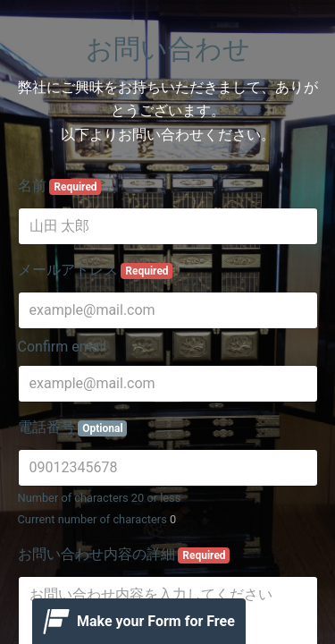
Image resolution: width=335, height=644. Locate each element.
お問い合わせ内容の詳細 (124, 555)
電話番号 (73, 428)
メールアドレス (96, 270)
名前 (60, 186)
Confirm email (63, 347)
